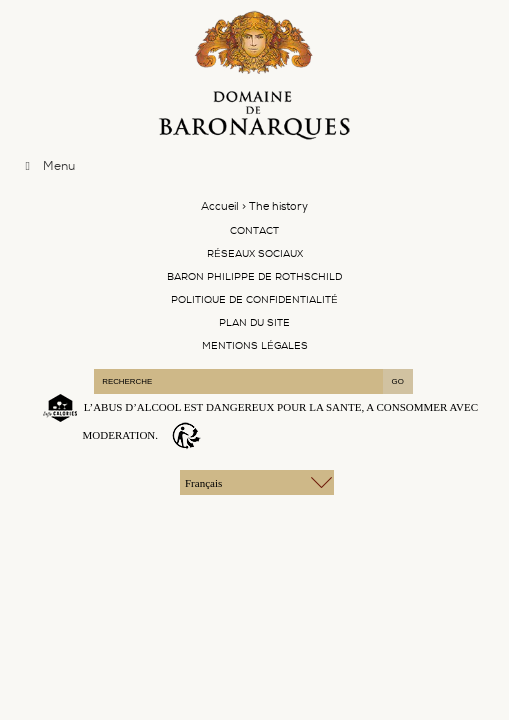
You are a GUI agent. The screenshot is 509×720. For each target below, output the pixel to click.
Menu (47, 166)
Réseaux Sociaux (255, 253)
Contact (254, 230)
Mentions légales (255, 345)
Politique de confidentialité (254, 299)
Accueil (220, 206)
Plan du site (254, 322)
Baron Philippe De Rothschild (254, 276)
